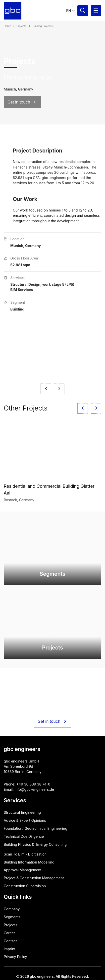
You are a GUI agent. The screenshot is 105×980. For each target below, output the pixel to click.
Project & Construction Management (34, 878)
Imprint (10, 949)
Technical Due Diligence (24, 836)
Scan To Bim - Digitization (25, 854)
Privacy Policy (15, 957)
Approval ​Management (23, 870)
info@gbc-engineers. (32, 789)
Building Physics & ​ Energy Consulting (35, 844)
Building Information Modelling (29, 862)
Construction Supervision (25, 886)
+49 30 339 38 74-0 (33, 784)
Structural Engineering (22, 812)
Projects (10, 925)
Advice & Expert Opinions (25, 820)
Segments (12, 917)
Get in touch (52, 722)
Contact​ (10, 941)
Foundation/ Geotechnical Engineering (35, 828)
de (52, 789)
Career (9, 933)
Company (12, 909)
